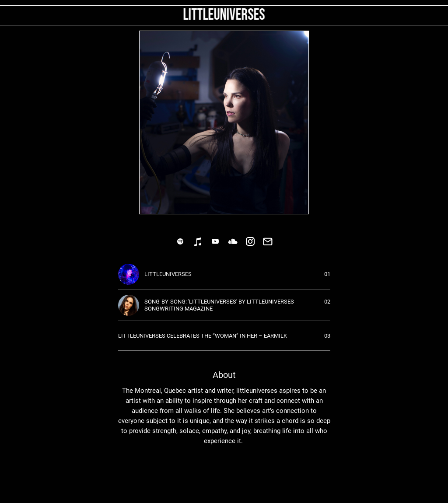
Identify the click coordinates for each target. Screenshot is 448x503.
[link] (180, 241)
